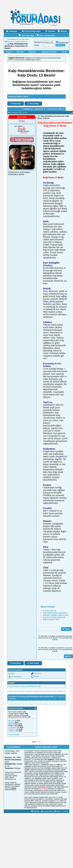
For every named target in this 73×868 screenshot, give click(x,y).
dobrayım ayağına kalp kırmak (56, 615)
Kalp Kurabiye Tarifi (51, 619)
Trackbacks (13, 727)
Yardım (20, 52)
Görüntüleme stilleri (55, 109)
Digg (13, 673)
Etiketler (11, 683)
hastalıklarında (31, 686)
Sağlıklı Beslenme (21, 41)
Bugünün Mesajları (49, 52)
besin (10, 686)
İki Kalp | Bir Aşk (50, 611)
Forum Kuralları (14, 735)
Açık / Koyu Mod (28, 35)
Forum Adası (47, 811)
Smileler (11, 722)
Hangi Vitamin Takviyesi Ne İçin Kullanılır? (49, 691)
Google (36, 677)
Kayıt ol (9, 52)
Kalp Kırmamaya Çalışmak (54, 617)
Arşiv (57, 811)
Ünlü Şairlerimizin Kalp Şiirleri (55, 613)
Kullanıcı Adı (39, 42)
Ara (65, 52)
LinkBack (27, 109)
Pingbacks (12, 729)
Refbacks (12, 731)
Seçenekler (39, 109)
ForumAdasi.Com (14, 39)
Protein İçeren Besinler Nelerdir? (21, 691)
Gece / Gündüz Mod (47, 35)
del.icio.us (37, 673)
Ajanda (32, 52)
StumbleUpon (16, 677)
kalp (39, 686)
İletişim (35, 811)
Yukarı (65, 811)
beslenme (17, 686)
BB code (11, 720)
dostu (23, 686)
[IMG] (10, 724)
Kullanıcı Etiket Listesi (18, 97)
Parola (36, 45)
